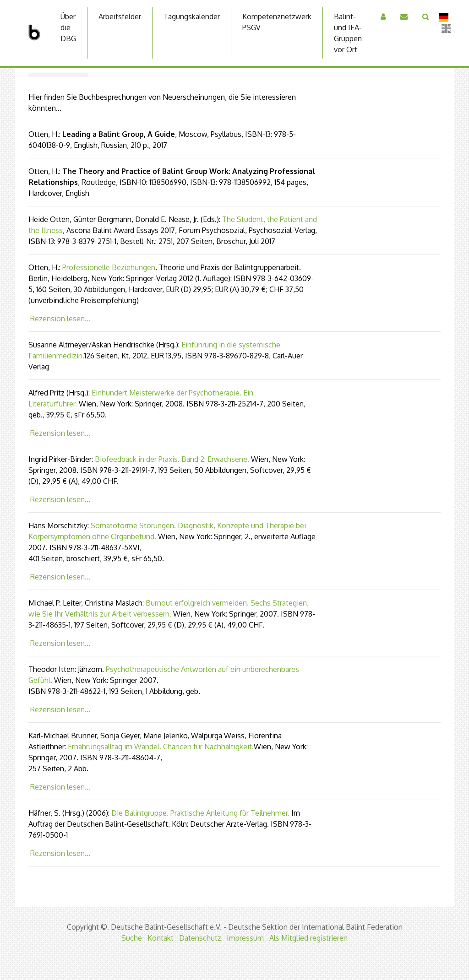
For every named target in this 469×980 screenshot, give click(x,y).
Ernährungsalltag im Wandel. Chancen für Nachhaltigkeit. (161, 747)
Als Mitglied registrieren (308, 938)
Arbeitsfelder (120, 16)
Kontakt (161, 938)
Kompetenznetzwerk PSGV (277, 22)
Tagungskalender (192, 16)
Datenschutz (200, 938)
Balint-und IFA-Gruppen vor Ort (348, 33)
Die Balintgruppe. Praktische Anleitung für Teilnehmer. (200, 813)
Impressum (245, 938)
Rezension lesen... (60, 319)
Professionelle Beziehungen (109, 267)
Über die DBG (68, 27)
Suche (132, 938)
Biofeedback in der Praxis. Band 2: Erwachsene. (172, 459)
